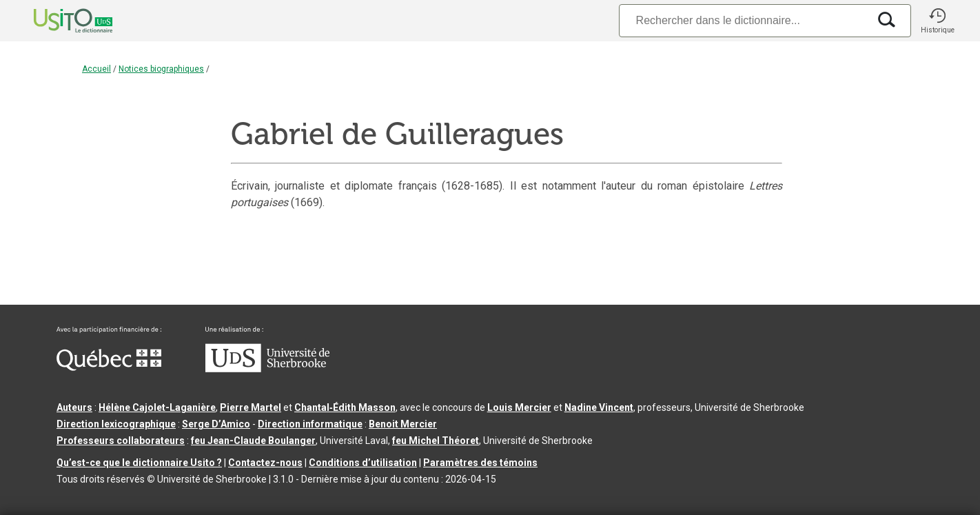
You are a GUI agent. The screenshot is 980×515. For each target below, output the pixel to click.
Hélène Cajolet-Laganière (157, 407)
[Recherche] (744, 20)
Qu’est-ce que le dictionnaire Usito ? (139, 463)
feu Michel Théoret (436, 441)
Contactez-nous (265, 463)
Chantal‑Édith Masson (345, 407)
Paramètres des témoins (480, 463)
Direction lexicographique (116, 424)
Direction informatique (310, 424)
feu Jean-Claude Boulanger (253, 441)
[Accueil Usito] (58, 21)
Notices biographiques (161, 69)
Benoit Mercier (403, 424)
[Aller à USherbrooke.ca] (267, 369)
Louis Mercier (519, 407)
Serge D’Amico (216, 424)
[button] (937, 21)
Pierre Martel (251, 407)
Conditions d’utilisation (363, 463)
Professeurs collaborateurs (121, 441)
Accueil (96, 69)
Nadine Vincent (599, 407)
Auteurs (74, 407)
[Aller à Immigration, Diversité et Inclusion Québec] (109, 367)
